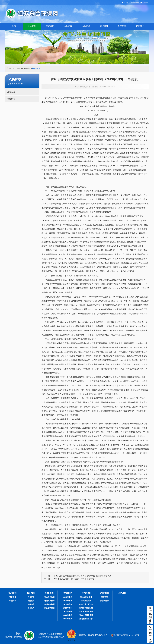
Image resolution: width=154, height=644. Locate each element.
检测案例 (86, 26)
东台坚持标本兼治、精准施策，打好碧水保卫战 (74, 579)
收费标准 (11, 99)
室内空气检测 (49, 597)
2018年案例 (68, 601)
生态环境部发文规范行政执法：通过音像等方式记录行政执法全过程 (83, 576)
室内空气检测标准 (86, 608)
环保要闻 (31, 597)
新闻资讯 (50, 26)
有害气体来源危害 (86, 604)
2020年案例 (68, 608)
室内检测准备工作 (86, 619)
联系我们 (140, 26)
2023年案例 (68, 619)
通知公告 (31, 601)
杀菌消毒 (122, 26)
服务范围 (104, 597)
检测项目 (68, 26)
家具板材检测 (49, 608)
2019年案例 (68, 604)
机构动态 (31, 604)
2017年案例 (68, 597)
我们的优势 (104, 601)
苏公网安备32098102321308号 (125, 635)
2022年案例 (68, 615)
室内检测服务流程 (86, 615)
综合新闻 (31, 608)
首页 (14, 26)
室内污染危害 (86, 601)
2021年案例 (68, 612)
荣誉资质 (11, 92)
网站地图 (18, 637)
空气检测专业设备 (86, 612)
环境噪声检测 (49, 601)
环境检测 (104, 26)
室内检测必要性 (86, 597)
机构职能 (32, 26)
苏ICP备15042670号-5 (97, 635)
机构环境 (36, 68)
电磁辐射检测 (49, 604)
